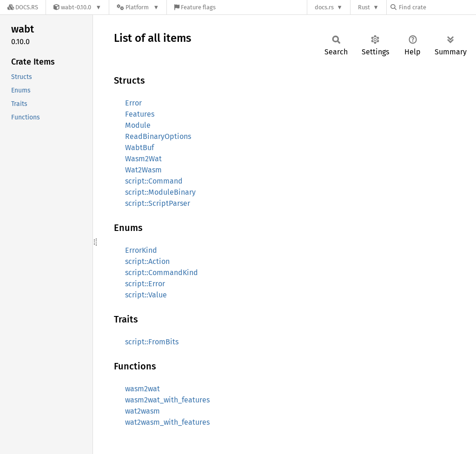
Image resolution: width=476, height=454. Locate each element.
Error (133, 103)
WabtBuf (139, 148)
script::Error (145, 284)
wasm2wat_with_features (167, 400)
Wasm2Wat (143, 159)
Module (138, 125)
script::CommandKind (162, 273)
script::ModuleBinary (160, 192)
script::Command (154, 181)
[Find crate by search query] (437, 7)
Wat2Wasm (143, 170)
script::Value (146, 295)
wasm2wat (142, 389)
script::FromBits (152, 342)
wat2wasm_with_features (167, 422)
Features (140, 114)
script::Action (147, 261)
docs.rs (324, 7)
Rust (364, 7)
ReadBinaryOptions (158, 136)
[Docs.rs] (23, 7)
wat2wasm (142, 411)
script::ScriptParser (158, 203)
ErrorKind (141, 250)
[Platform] (138, 7)
